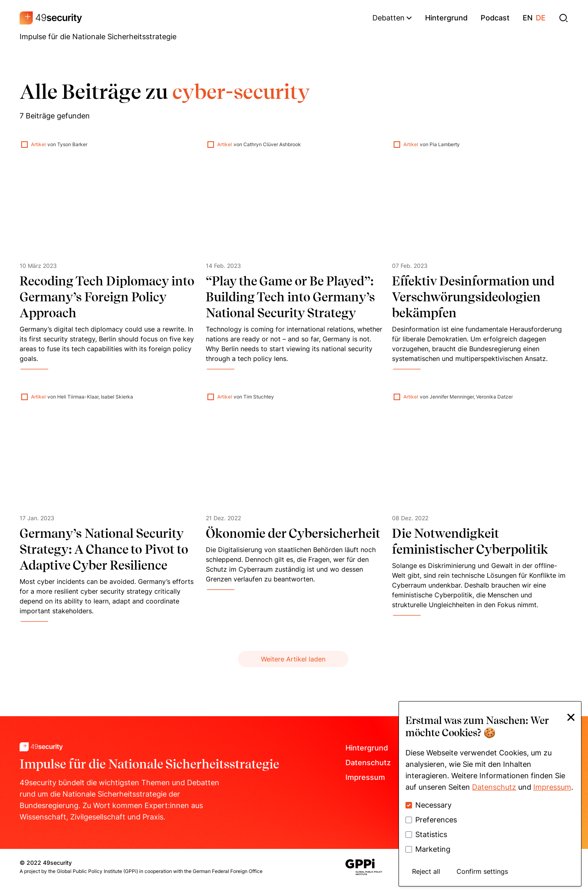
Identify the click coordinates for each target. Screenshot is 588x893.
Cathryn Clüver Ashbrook (272, 144)
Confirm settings (482, 871)
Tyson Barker (72, 144)
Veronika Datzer (494, 397)
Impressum (365, 777)
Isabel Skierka (117, 397)
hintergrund (446, 18)
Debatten (392, 18)
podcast (495, 18)
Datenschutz (368, 763)
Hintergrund (367, 748)
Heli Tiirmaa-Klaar (78, 397)
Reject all (426, 871)
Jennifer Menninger (452, 397)
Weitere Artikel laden (293, 659)
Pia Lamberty (445, 144)
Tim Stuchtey (259, 397)
